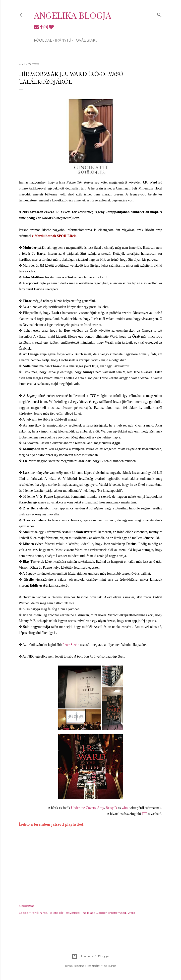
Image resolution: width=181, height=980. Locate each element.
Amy (100, 808)
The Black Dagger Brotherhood (104, 913)
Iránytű (63, 40)
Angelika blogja (73, 15)
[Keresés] (159, 14)
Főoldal (43, 40)
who (125, 808)
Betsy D (111, 808)
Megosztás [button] (27, 906)
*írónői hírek (38, 913)
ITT (144, 814)
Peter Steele (71, 645)
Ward (131, 913)
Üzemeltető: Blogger (91, 956)
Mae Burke (109, 966)
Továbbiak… (86, 40)
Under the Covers (83, 808)
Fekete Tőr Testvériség (64, 913)
